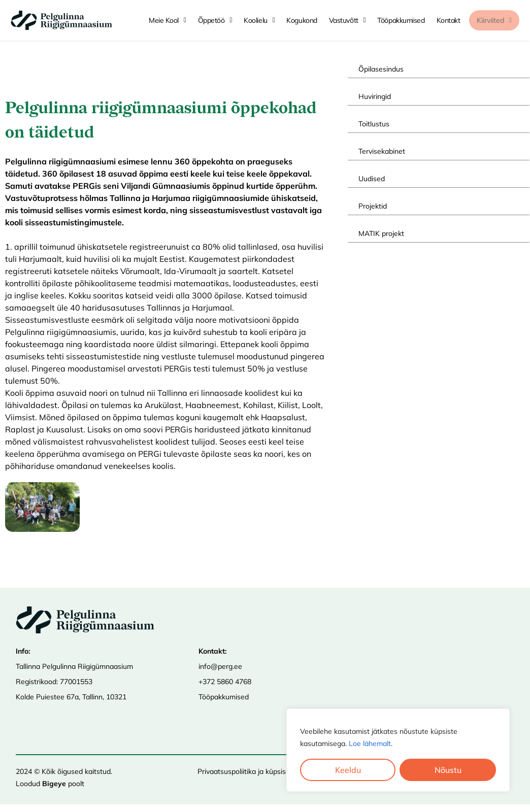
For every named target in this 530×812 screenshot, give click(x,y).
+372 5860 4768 (225, 682)
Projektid (373, 206)
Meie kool (168, 20)
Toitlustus (374, 124)
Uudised (372, 179)
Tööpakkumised (224, 697)
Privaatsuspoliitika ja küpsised (246, 771)
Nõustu (448, 770)
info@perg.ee (220, 666)
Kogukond (302, 20)
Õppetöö (215, 20)
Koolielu (259, 20)
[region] (398, 750)
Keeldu (348, 770)
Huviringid (375, 96)
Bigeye (54, 784)
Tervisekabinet (382, 151)
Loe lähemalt (370, 743)
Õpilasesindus (381, 69)
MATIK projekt (381, 233)
